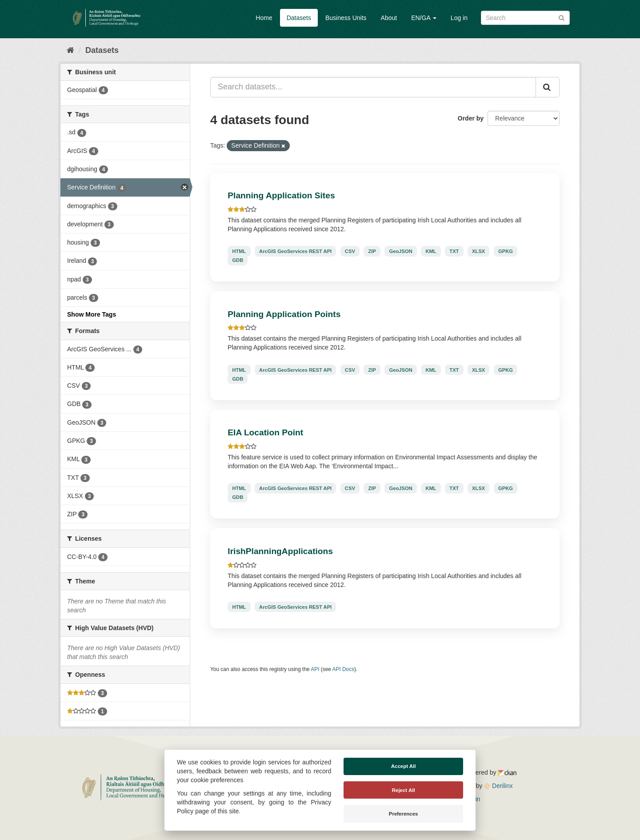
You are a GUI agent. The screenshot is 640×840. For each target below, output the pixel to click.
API (315, 669)
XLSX (478, 251)
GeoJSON (401, 251)
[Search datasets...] (373, 87)
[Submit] (562, 17)
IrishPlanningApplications (280, 551)
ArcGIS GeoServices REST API (295, 251)
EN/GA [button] (424, 18)
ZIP (372, 251)
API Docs (344, 669)
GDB (238, 260)
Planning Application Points (284, 314)
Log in (459, 18)
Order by (471, 118)
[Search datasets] (525, 18)
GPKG (506, 251)
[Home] (70, 50)
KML (431, 251)
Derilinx (498, 786)
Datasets (299, 18)
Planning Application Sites (281, 195)
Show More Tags (92, 314)
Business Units (346, 18)
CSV (350, 251)
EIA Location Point (265, 432)
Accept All (404, 766)
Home (264, 18)
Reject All (404, 790)
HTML (239, 251)
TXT (454, 251)
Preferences (404, 814)
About (389, 18)
